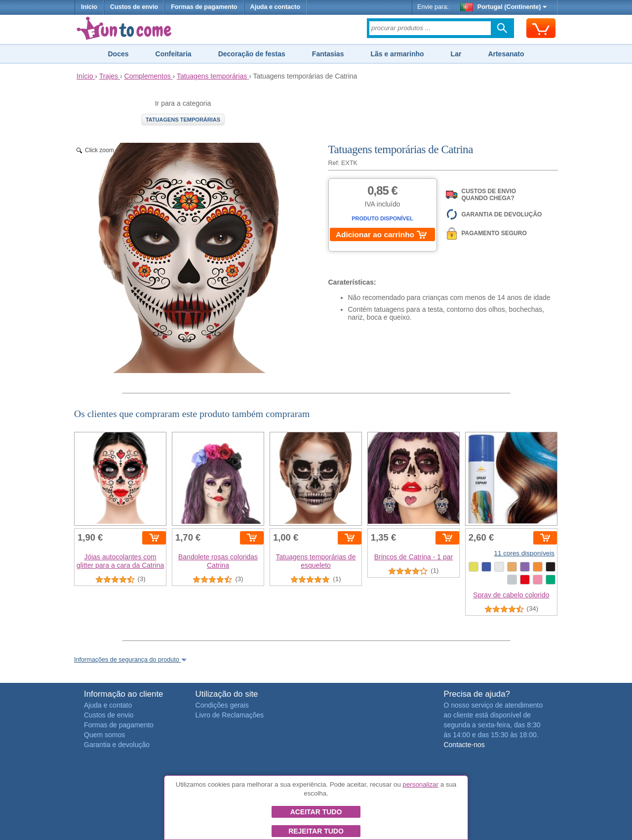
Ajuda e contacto (275, 7)
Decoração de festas (252, 54)
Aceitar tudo (316, 812)
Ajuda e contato (108, 705)
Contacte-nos (464, 745)
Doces (118, 54)
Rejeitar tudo (316, 831)
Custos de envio (134, 7)
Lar (456, 54)
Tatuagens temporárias (183, 120)
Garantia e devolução (117, 745)
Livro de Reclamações (230, 715)
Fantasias (328, 54)
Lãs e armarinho (397, 54)
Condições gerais (222, 705)
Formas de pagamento (204, 7)
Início (89, 7)
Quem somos (104, 735)
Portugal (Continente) (504, 7)
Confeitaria (174, 54)
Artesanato (506, 54)
